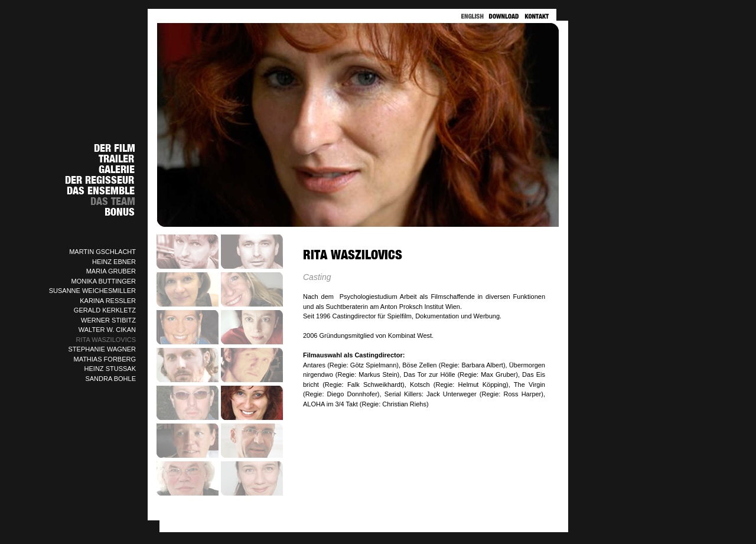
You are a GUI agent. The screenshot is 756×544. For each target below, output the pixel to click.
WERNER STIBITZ (108, 320)
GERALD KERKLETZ (105, 310)
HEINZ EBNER (114, 262)
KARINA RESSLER (108, 301)
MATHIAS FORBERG (105, 359)
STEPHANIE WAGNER (102, 349)
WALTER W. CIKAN (107, 330)
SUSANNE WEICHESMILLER (92, 291)
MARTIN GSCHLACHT (102, 252)
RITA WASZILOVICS (106, 340)
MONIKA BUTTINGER (104, 281)
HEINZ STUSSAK (110, 369)
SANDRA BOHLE (110, 379)
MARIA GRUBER (111, 271)
